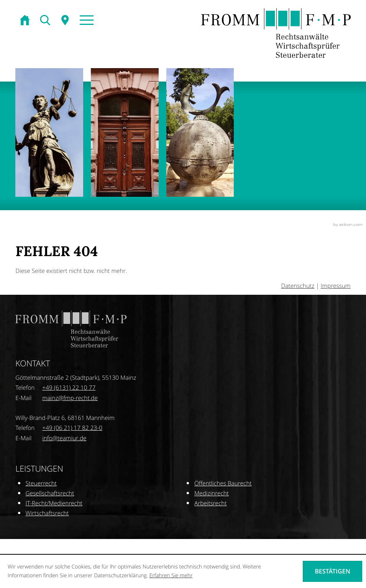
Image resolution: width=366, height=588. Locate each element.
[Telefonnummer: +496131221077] (69, 388)
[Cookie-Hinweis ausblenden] (332, 571)
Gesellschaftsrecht (50, 493)
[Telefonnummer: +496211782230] (72, 428)
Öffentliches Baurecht (223, 483)
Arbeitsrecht (211, 503)
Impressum (336, 286)
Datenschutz (298, 286)
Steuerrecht (41, 483)
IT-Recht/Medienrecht (54, 503)
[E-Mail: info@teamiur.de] (64, 438)
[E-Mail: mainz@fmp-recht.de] (70, 398)
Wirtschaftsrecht (47, 513)
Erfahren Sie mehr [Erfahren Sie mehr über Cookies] (171, 576)
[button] (86, 21)
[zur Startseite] (25, 21)
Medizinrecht (212, 493)
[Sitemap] (66, 21)
